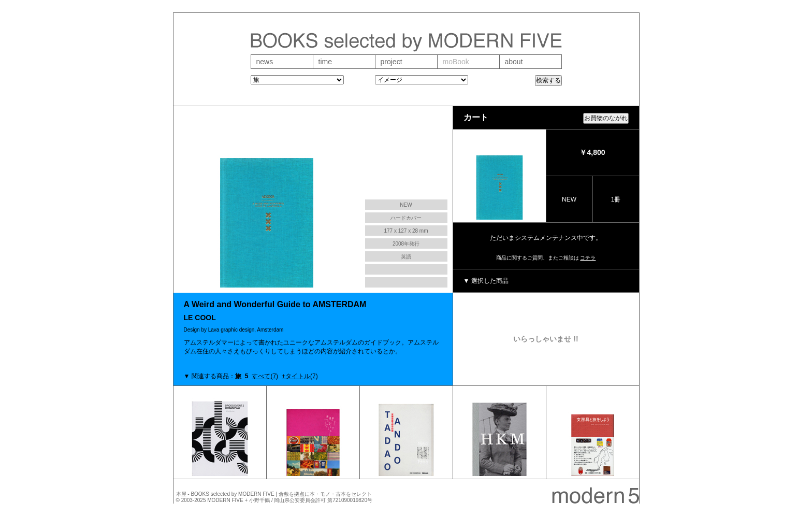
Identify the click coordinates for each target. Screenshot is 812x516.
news (265, 62)
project (392, 62)
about (514, 62)
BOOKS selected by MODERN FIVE (232, 494)
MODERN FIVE (225, 500)
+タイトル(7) (300, 376)
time (325, 62)
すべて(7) (265, 376)
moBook (456, 62)
